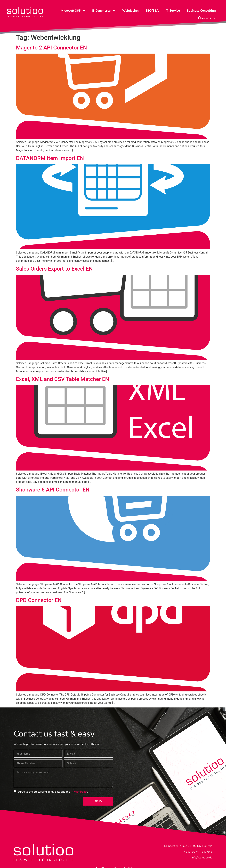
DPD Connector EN (39, 600)
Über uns (207, 18)
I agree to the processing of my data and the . (52, 792)
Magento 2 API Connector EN (51, 48)
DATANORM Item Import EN (50, 158)
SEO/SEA (152, 11)
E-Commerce (104, 11)
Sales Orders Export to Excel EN (54, 269)
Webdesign (130, 11)
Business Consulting (201, 11)
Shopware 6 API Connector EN (53, 490)
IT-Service (173, 11)
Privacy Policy (79, 792)
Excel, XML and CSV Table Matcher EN (63, 379)
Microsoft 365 (73, 11)
